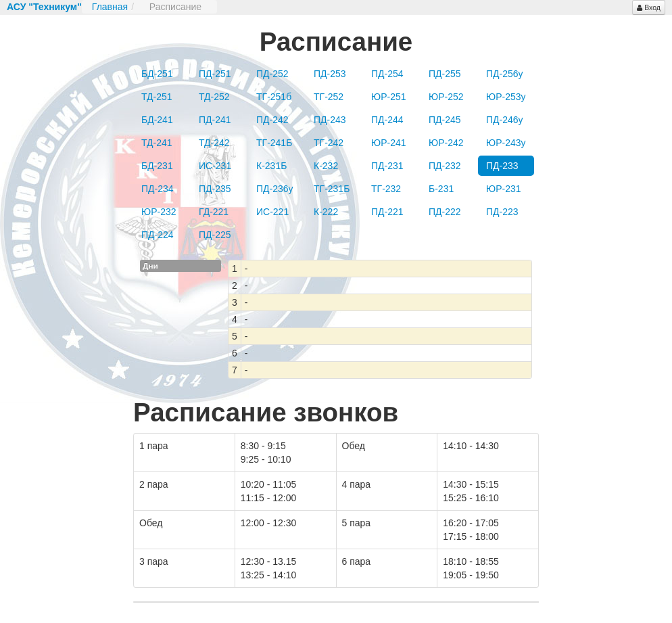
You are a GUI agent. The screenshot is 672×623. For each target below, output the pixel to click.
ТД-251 (157, 97)
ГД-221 (214, 212)
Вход (649, 7)
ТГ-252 (329, 97)
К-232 (326, 166)
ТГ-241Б (274, 143)
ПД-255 (445, 74)
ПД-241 (215, 120)
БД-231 (157, 166)
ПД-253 (330, 74)
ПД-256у (505, 74)
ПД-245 (445, 120)
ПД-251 (215, 74)
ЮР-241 (389, 143)
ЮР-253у (506, 97)
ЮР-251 (389, 97)
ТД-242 (214, 143)
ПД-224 (158, 235)
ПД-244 (387, 120)
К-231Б (271, 166)
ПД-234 (158, 189)
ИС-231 (215, 166)
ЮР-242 (446, 143)
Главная (110, 7)
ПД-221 (387, 212)
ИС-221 (272, 212)
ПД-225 (215, 235)
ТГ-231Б (332, 189)
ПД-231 (387, 166)
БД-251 (157, 74)
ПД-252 (272, 74)
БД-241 (157, 120)
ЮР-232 (159, 212)
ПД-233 (502, 166)
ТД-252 (214, 97)
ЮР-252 (446, 97)
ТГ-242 (329, 143)
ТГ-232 (386, 189)
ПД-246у (505, 120)
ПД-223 (502, 212)
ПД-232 (445, 166)
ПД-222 (445, 212)
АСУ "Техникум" (44, 7)
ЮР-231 (504, 189)
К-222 (326, 212)
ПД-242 (272, 120)
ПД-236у (275, 189)
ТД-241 (157, 143)
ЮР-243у (506, 143)
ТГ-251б (274, 97)
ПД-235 (215, 189)
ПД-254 (387, 74)
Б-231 (441, 189)
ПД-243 (330, 120)
